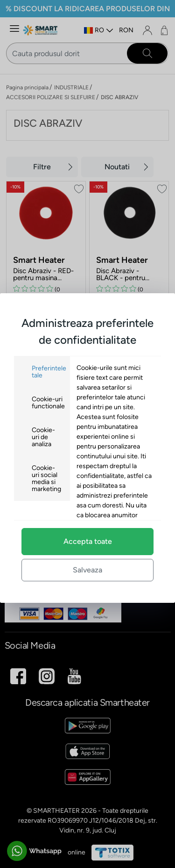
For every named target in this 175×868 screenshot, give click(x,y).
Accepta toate (88, 541)
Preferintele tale (49, 372)
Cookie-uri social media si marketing (46, 478)
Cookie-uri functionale (48, 403)
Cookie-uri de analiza (43, 437)
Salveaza (87, 570)
